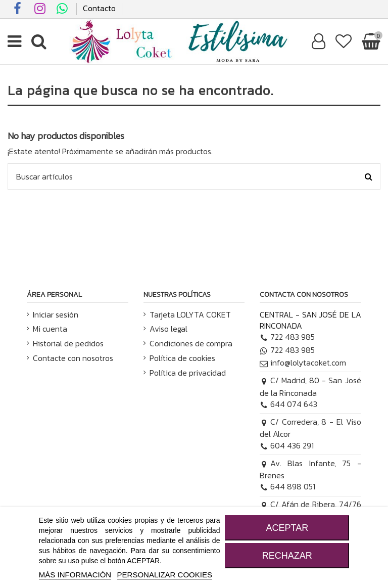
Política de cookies (182, 358)
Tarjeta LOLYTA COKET (190, 314)
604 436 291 (287, 445)
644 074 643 (288, 404)
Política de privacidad (188, 373)
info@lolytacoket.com (303, 363)
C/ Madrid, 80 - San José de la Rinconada (310, 386)
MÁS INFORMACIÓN (75, 575)
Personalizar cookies (165, 575)
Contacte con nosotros (73, 358)
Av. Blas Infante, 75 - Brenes (310, 469)
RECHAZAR (287, 556)
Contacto (99, 8)
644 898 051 (287, 486)
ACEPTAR (287, 528)
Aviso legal (168, 329)
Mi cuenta (50, 329)
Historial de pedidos (68, 343)
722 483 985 (287, 337)
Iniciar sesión (56, 314)
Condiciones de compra (191, 343)
